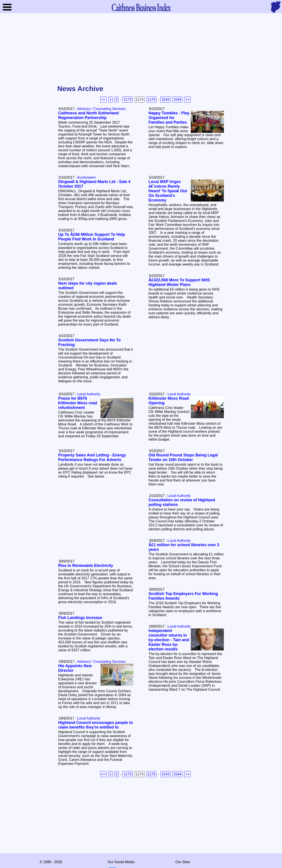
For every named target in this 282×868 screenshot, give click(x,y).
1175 (152, 100)
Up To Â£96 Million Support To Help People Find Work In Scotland (92, 237)
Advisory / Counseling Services (101, 109)
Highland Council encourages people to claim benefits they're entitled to (96, 725)
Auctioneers (86, 177)
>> (187, 100)
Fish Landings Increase (80, 618)
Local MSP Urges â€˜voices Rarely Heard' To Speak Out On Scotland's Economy (168, 191)
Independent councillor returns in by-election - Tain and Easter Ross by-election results (169, 640)
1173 (128, 100)
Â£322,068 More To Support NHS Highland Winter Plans (179, 282)
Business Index (141, 7)
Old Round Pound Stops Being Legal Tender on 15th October (183, 457)
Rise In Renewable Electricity (86, 566)
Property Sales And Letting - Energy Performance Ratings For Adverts (92, 457)
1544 (177, 100)
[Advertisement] (141, 49)
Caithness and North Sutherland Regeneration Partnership (88, 115)
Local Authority (179, 394)
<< (103, 100)
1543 (165, 100)
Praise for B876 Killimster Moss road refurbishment (78, 403)
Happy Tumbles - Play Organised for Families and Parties (169, 118)
